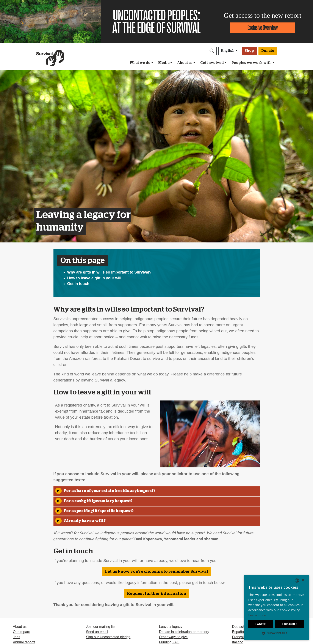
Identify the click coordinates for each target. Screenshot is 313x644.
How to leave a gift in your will (94, 278)
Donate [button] (268, 51)
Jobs (17, 637)
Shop (249, 51)
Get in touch (78, 284)
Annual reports (24, 642)
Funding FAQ (169, 642)
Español (238, 632)
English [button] (228, 51)
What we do (140, 63)
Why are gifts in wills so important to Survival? (109, 272)
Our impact (21, 632)
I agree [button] (261, 624)
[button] (212, 51)
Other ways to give (173, 637)
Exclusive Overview (263, 28)
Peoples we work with (252, 63)
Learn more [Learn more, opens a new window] (257, 615)
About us (185, 63)
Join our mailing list (101, 627)
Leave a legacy (171, 627)
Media (164, 63)
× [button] (303, 580)
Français (239, 637)
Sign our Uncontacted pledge (108, 637)
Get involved (212, 63)
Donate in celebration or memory (184, 632)
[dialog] (276, 607)
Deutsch (239, 627)
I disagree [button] (290, 624)
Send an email (97, 632)
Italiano (238, 642)
